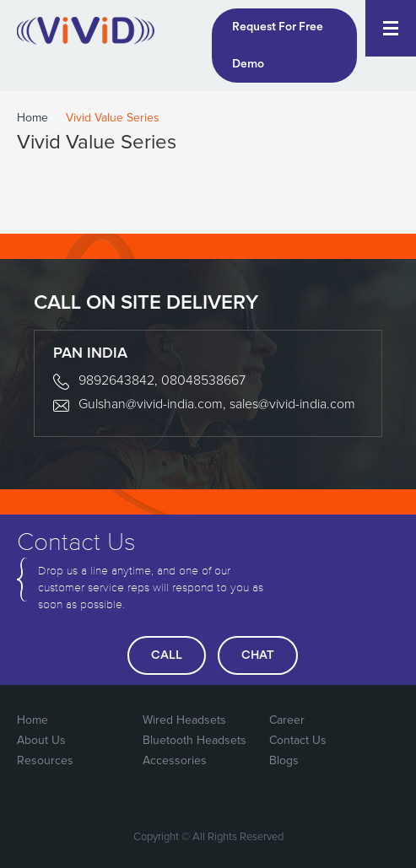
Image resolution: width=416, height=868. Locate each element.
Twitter (280, 795)
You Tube (349, 795)
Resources (45, 761)
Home (32, 118)
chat (258, 655)
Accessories (175, 761)
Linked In (384, 795)
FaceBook (246, 795)
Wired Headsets (184, 720)
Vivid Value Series (113, 118)
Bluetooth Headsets (194, 741)
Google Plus (315, 795)
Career (287, 720)
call (167, 655)
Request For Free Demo (278, 46)
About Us (41, 741)
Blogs (284, 761)
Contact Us (298, 741)
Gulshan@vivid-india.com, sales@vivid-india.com (217, 404)
